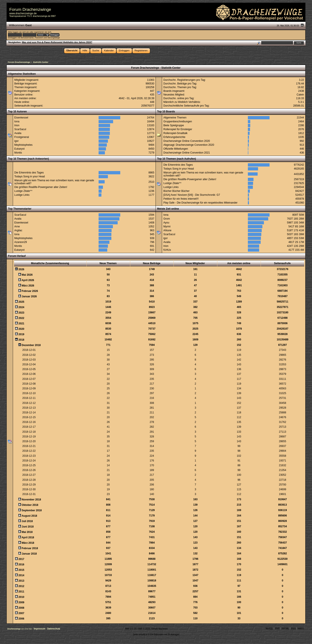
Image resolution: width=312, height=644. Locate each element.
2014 (21, 575)
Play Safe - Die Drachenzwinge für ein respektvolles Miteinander (200, 203)
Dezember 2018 (31, 345)
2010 (21, 597)
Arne (17, 227)
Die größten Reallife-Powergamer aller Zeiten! (41, 187)
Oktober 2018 (30, 505)
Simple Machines (159, 629)
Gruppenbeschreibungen (178, 121)
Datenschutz (54, 629)
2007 (21, 613)
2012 (21, 586)
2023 (21, 313)
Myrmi (167, 227)
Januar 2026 (29, 296)
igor (16, 141)
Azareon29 (21, 242)
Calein (300, 95)
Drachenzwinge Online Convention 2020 (187, 141)
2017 (21, 559)
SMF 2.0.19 (130, 629)
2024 (21, 307)
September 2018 (32, 510)
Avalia (18, 133)
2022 (21, 318)
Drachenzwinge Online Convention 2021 (187, 153)
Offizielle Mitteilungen (176, 149)
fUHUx (167, 250)
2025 (21, 302)
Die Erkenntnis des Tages (29, 173)
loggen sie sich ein (21, 32)
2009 (21, 602)
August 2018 (29, 516)
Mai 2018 (27, 532)
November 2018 (31, 500)
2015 (21, 570)
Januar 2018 (29, 554)
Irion (17, 125)
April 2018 (28, 537)
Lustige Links (22, 195)
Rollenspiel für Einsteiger (178, 129)
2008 (21, 608)
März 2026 (28, 286)
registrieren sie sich (43, 32)
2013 (21, 581)
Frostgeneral (22, 137)
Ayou (166, 223)
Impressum (40, 629)
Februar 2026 (30, 291)
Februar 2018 (30, 548)
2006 (21, 619)
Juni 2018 (28, 527)
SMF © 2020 (144, 629)
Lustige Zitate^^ (23, 191)
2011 (21, 592)
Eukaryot (19, 149)
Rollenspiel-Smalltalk (175, 133)
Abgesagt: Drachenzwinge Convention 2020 (189, 145)
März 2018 (28, 543)
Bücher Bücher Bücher (176, 191)
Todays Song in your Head (30, 176)
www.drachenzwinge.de (23, 13)
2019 (21, 334)
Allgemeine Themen (175, 118)
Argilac (18, 230)
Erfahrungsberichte (174, 137)
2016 (21, 565)
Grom (167, 219)
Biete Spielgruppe (174, 125)
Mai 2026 (27, 275)
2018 (21, 340)
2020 (21, 329)
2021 (21, 324)
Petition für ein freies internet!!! (181, 199)
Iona (17, 121)
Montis (18, 153)
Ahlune (167, 230)
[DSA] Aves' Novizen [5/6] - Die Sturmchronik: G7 (192, 195)
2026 (21, 269)
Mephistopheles (23, 145)
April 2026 (28, 280)
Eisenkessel (21, 118)
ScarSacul (20, 129)
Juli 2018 (27, 521)
